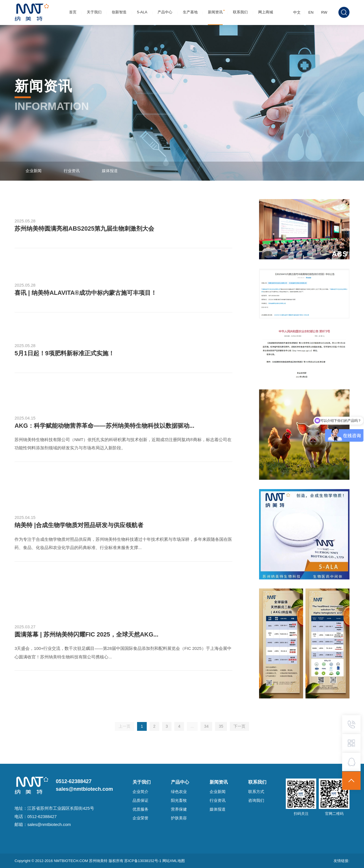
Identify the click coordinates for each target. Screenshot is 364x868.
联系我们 (240, 12)
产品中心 (165, 12)
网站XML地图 (174, 861)
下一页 (239, 726)
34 (206, 726)
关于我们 (94, 12)
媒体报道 (110, 171)
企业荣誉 (140, 818)
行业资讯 (72, 171)
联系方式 (256, 792)
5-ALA (142, 12)
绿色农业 (179, 792)
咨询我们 (256, 801)
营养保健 (179, 809)
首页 (73, 12)
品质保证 (140, 801)
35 (221, 726)
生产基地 (190, 12)
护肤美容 (179, 818)
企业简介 (140, 792)
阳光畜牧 (179, 801)
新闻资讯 (215, 12)
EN (311, 12)
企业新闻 (34, 171)
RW (324, 12)
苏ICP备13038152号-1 (143, 861)
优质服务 (140, 809)
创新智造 (119, 12)
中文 (297, 12)
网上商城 (266, 12)
